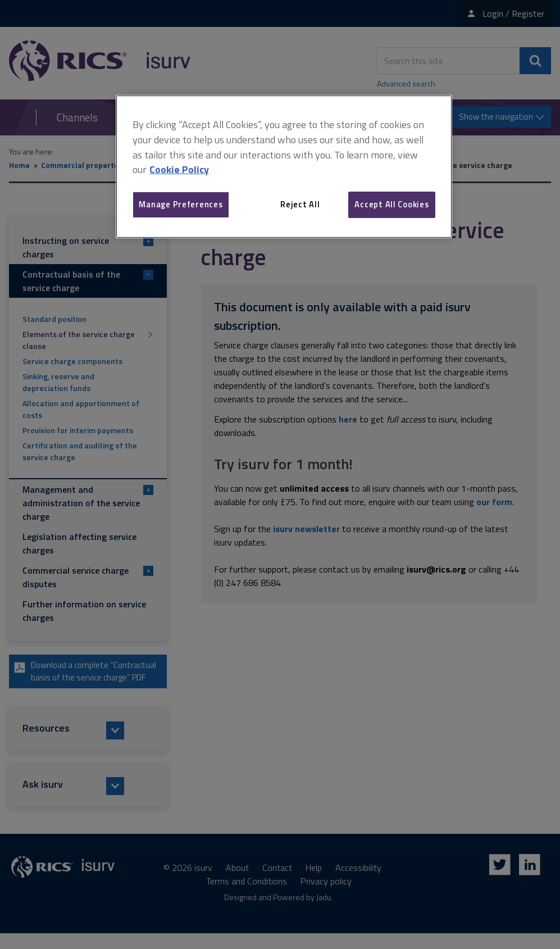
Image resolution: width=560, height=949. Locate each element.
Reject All (300, 204)
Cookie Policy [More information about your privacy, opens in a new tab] (179, 169)
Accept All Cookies (391, 204)
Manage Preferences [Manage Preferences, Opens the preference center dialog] (181, 204)
